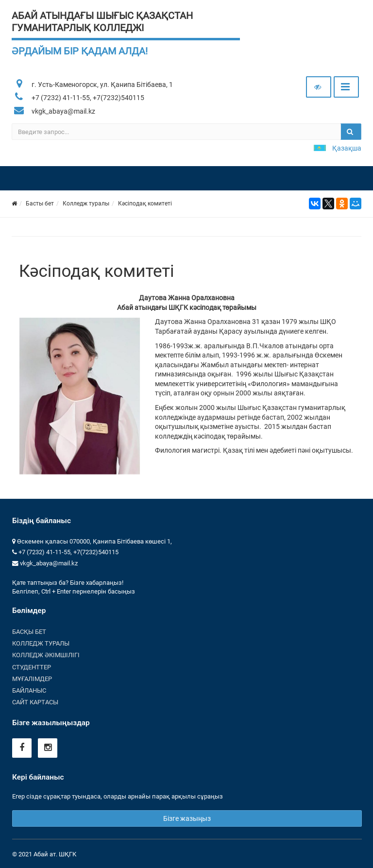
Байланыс (29, 690)
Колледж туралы (86, 204)
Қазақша (347, 148)
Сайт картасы (35, 702)
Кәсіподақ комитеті (145, 204)
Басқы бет (29, 632)
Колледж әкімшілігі (46, 655)
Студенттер (32, 667)
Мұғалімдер (32, 679)
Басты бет (40, 204)
